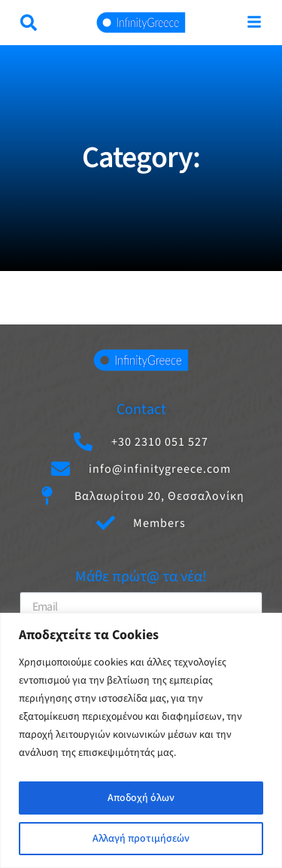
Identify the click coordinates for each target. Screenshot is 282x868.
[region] (141, 740)
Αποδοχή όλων (141, 798)
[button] (29, 23)
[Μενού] (254, 22)
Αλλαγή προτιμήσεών (141, 839)
